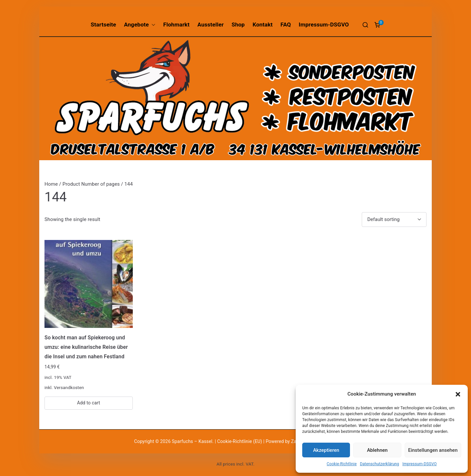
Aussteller (211, 25)
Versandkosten (69, 387)
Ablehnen (377, 450)
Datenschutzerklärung (379, 464)
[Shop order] (394, 220)
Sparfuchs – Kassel (192, 441)
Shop (238, 25)
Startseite (103, 25)
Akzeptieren (326, 450)
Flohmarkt (176, 25)
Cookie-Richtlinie (342, 464)
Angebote (140, 25)
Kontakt (262, 25)
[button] (458, 394)
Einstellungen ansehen (433, 450)
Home (51, 184)
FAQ (286, 25)
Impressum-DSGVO (419, 464)
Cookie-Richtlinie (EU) (240, 441)
